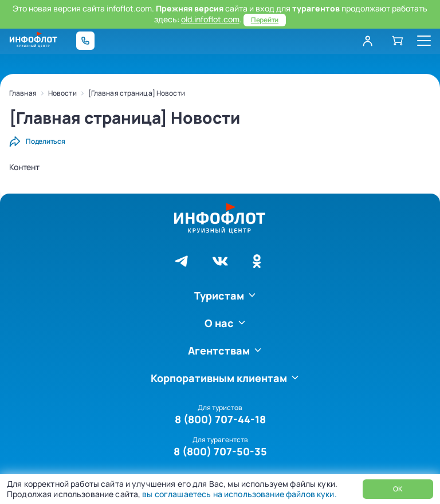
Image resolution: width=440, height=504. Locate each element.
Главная (23, 93)
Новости (62, 93)
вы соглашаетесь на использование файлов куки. (238, 494)
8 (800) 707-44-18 (220, 419)
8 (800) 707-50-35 (220, 451)
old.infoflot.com (210, 19)
